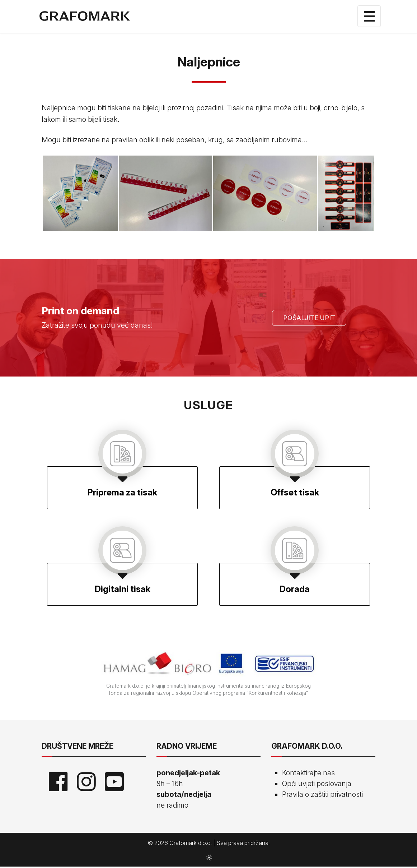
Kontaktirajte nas (308, 774)
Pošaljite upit (309, 318)
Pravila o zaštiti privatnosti (323, 796)
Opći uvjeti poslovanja (317, 785)
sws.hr (209, 858)
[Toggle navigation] (369, 17)
